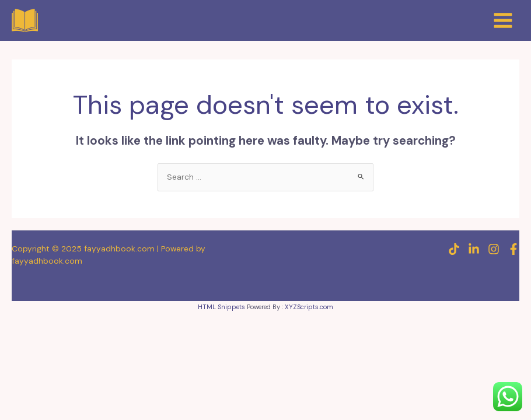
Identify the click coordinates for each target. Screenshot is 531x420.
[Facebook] (513, 249)
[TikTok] (454, 249)
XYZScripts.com (309, 307)
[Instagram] (494, 249)
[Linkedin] (474, 249)
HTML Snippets (221, 307)
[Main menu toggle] (503, 20)
